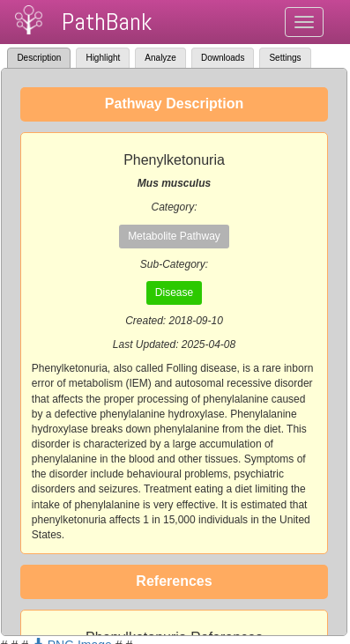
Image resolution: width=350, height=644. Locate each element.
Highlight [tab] (103, 58)
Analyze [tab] (160, 58)
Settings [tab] (285, 58)
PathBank (107, 22)
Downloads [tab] (223, 58)
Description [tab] (39, 58)
